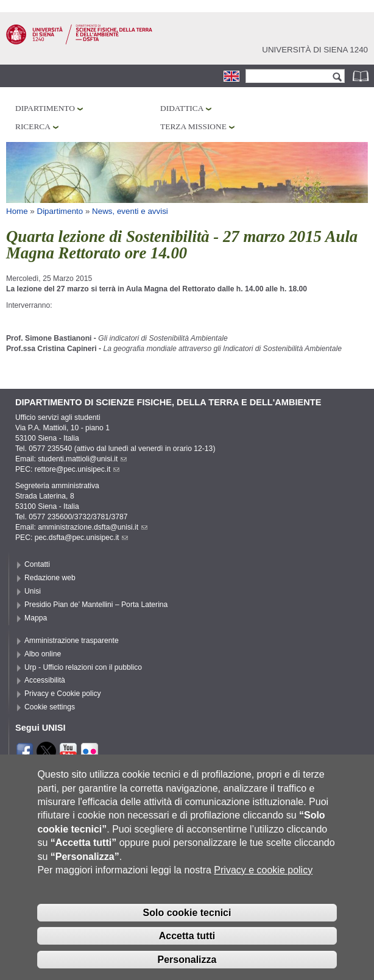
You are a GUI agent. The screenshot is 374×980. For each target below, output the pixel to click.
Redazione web (50, 578)
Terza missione (193, 126)
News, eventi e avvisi (130, 211)
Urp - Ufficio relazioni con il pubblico (83, 667)
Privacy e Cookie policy (63, 694)
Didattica (182, 108)
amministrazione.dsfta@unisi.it (93, 527)
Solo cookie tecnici (187, 931)
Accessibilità (45, 680)
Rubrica (362, 76)
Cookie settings (50, 707)
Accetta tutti (187, 955)
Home (17, 211)
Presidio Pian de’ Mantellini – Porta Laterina (96, 605)
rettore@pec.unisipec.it (77, 469)
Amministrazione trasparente (72, 641)
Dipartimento (45, 108)
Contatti (37, 564)
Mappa (36, 618)
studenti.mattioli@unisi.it (82, 459)
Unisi (33, 591)
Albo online (43, 654)
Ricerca (33, 126)
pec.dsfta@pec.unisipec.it (82, 538)
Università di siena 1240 (315, 50)
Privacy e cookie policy (263, 889)
